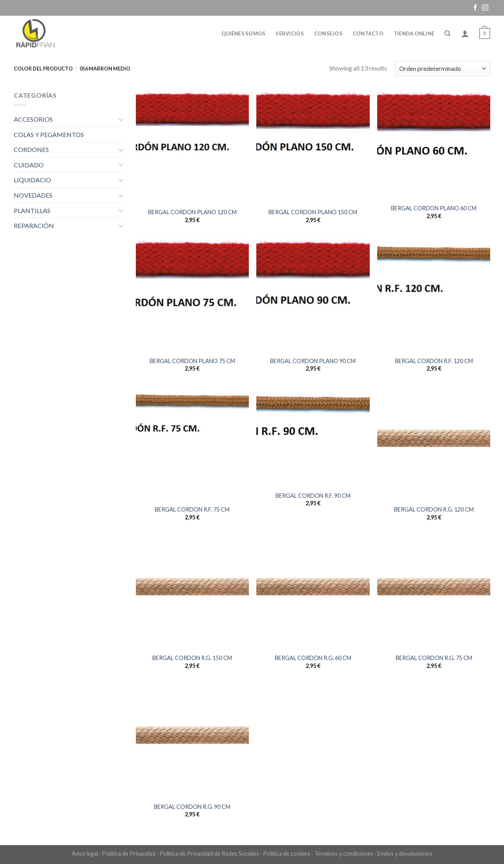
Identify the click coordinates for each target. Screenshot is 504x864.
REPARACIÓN (34, 225)
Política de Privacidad (129, 854)
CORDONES (31, 149)
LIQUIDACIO (32, 180)
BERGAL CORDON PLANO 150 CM (313, 212)
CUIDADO (29, 165)
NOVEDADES (33, 195)
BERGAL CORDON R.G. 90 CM (192, 807)
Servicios (290, 33)
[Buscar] (447, 33)
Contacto (368, 33)
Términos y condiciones (344, 854)
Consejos (328, 33)
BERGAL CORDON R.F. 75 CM (192, 509)
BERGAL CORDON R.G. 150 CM (192, 658)
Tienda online (414, 33)
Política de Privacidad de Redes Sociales (209, 854)
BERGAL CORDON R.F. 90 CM (313, 496)
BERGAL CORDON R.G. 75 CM (434, 658)
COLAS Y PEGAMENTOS (49, 134)
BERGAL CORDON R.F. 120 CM (434, 361)
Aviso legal (85, 854)
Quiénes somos (244, 33)
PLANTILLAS (32, 210)
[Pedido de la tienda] (442, 69)
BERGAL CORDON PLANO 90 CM (313, 361)
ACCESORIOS (33, 119)
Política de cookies (287, 854)
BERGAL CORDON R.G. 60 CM (313, 658)
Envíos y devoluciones (405, 854)
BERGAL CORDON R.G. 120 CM (434, 509)
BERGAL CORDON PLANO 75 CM (192, 361)
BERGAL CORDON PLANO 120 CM (192, 212)
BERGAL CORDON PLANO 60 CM (434, 208)
